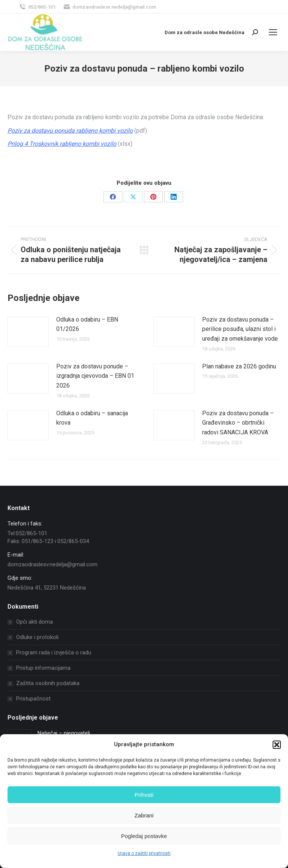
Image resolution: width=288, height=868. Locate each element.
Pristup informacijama (43, 668)
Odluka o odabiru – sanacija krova (92, 418)
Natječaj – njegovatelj (64, 733)
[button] (277, 745)
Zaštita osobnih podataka (48, 683)
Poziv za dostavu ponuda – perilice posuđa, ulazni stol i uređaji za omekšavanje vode (240, 329)
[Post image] (28, 332)
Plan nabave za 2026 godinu (239, 366)
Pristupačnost (33, 699)
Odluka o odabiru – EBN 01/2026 (87, 324)
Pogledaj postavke (144, 836)
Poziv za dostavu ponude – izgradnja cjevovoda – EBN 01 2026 (95, 376)
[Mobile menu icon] (273, 32)
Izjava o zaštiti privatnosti (144, 853)
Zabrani (144, 815)
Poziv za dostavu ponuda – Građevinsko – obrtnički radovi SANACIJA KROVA (238, 423)
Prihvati (144, 795)
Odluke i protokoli (37, 637)
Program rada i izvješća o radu (54, 652)
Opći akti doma (34, 622)
